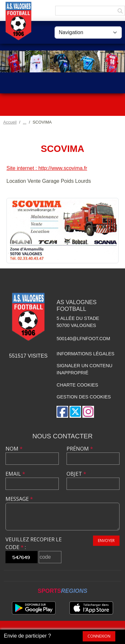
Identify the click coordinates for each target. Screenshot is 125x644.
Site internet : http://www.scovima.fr (47, 168)
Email (15, 474)
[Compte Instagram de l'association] (88, 412)
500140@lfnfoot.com (83, 339)
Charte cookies (77, 385)
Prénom (80, 449)
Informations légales (85, 354)
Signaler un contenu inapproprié (84, 369)
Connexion (99, 636)
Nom (14, 449)
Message (19, 499)
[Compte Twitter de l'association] (75, 412)
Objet (76, 474)
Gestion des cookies (84, 397)
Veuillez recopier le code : (34, 543)
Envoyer (106, 541)
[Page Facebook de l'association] (62, 412)
